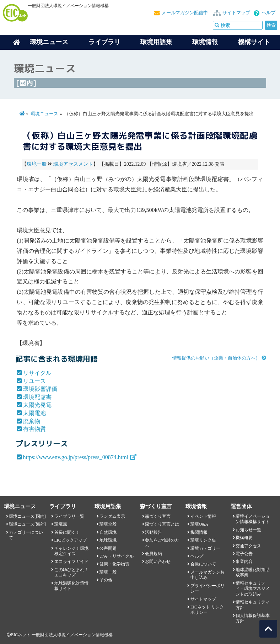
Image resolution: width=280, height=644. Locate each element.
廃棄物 (32, 421)
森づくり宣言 (158, 516)
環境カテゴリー (205, 548)
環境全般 (108, 524)
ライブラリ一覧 (69, 516)
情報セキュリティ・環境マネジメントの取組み (253, 589)
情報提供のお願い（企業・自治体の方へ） (216, 358)
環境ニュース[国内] (27, 516)
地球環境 (108, 540)
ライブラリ (104, 42)
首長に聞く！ (67, 532)
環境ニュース (44, 114)
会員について (203, 564)
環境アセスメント (73, 164)
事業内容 (244, 561)
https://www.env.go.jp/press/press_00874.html (76, 457)
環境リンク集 (203, 540)
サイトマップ (236, 13)
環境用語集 (156, 42)
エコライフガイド (71, 561)
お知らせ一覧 (248, 530)
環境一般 (37, 164)
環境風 (61, 524)
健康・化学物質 (114, 564)
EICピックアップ (71, 540)
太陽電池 (34, 413)
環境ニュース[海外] (27, 524)
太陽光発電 (37, 405)
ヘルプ (268, 13)
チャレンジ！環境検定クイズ (71, 551)
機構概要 (244, 538)
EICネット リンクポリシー (207, 610)
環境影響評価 (40, 389)
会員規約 (154, 554)
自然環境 (108, 532)
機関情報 (199, 532)
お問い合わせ (158, 561)
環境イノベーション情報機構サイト (253, 519)
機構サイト (254, 42)
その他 (106, 580)
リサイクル (37, 373)
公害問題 (108, 548)
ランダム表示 (112, 516)
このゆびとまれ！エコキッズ (71, 572)
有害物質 (34, 429)
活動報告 (154, 532)
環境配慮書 (37, 397)
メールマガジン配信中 (185, 13)
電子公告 (244, 554)
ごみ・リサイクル (117, 556)
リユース (34, 381)
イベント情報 (203, 516)
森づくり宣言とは (162, 524)
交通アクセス (248, 546)
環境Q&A (199, 524)
